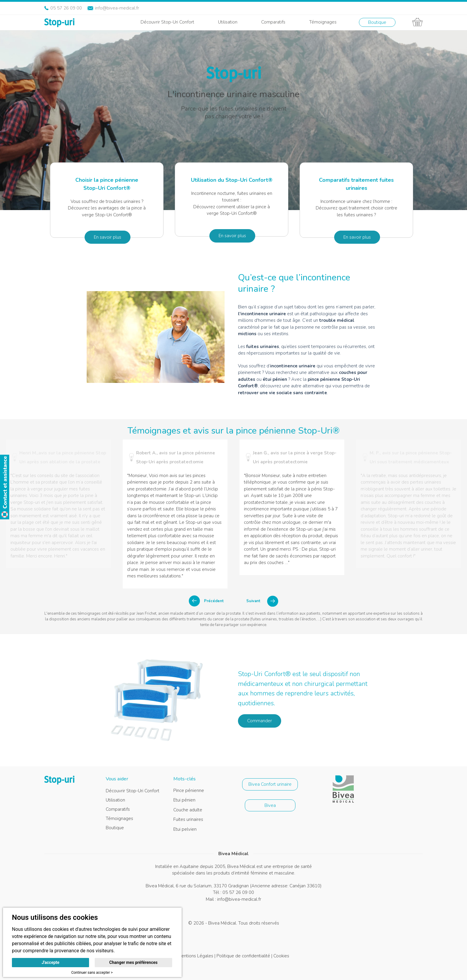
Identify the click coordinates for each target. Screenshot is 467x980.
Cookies (281, 956)
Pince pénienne (189, 790)
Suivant (253, 601)
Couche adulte (188, 810)
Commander (260, 721)
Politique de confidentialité (243, 956)
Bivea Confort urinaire (270, 784)
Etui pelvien (185, 829)
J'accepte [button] (51, 962)
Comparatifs (273, 22)
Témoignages (323, 22)
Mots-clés (185, 779)
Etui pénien (184, 800)
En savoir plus (108, 237)
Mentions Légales (196, 956)
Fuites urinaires (188, 819)
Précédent (214, 601)
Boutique (377, 22)
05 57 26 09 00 (66, 8)
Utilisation (228, 22)
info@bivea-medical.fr (117, 8)
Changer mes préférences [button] (133, 962)
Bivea (270, 805)
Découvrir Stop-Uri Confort (167, 22)
